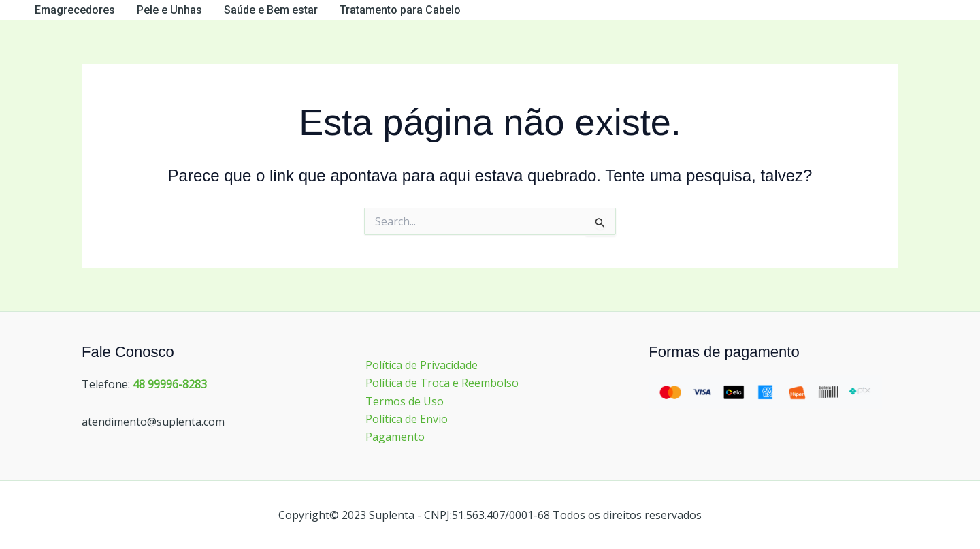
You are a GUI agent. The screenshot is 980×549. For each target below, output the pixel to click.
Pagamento (395, 437)
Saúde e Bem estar (271, 10)
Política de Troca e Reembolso (442, 383)
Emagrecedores (75, 10)
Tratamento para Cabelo (400, 10)
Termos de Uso (405, 401)
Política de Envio (407, 419)
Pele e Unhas (169, 10)
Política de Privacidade (422, 365)
